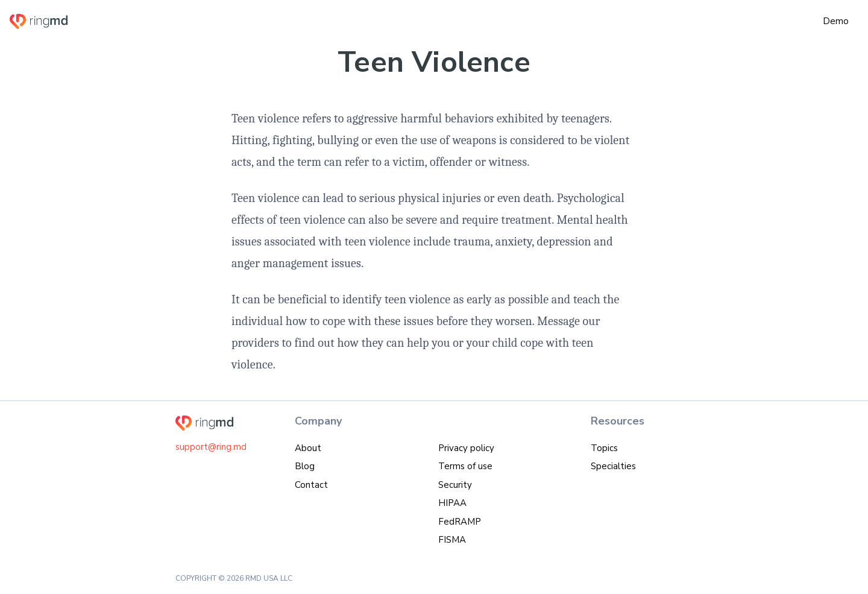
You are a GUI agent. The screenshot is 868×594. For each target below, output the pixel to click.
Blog (305, 466)
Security (455, 485)
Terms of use (465, 466)
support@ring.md (211, 447)
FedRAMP (460, 522)
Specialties (613, 466)
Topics (604, 448)
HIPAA (452, 503)
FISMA (452, 540)
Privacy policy (466, 448)
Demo (836, 21)
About (308, 448)
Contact (311, 485)
